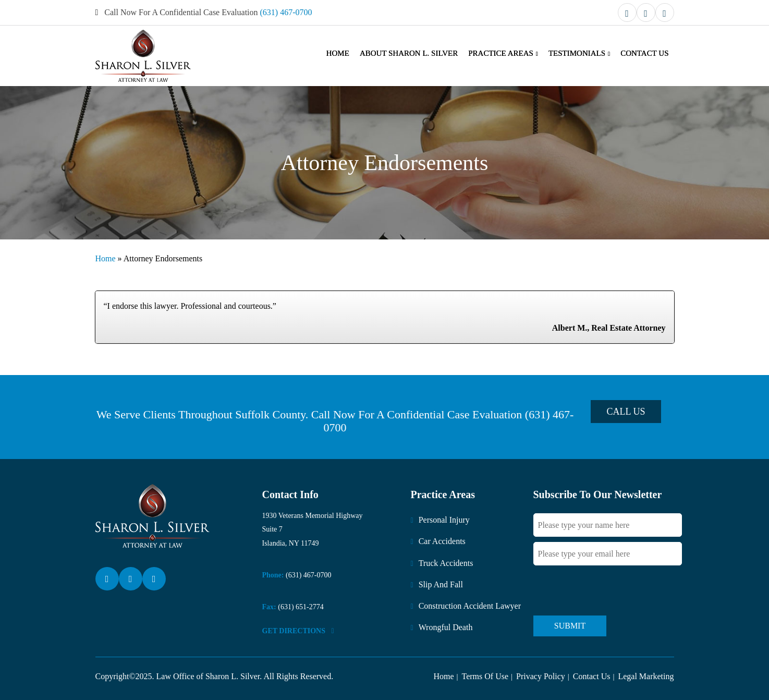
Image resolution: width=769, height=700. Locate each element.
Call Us (626, 412)
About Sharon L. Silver (409, 53)
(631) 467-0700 (286, 12)
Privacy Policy (541, 676)
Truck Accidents (446, 563)
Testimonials (577, 53)
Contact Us (644, 53)
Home (338, 53)
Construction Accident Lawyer (470, 606)
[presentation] (613, 590)
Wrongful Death (446, 627)
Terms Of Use (485, 676)
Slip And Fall (441, 584)
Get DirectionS (298, 631)
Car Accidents (442, 541)
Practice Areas (501, 53)
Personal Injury (444, 520)
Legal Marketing (646, 676)
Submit (569, 626)
